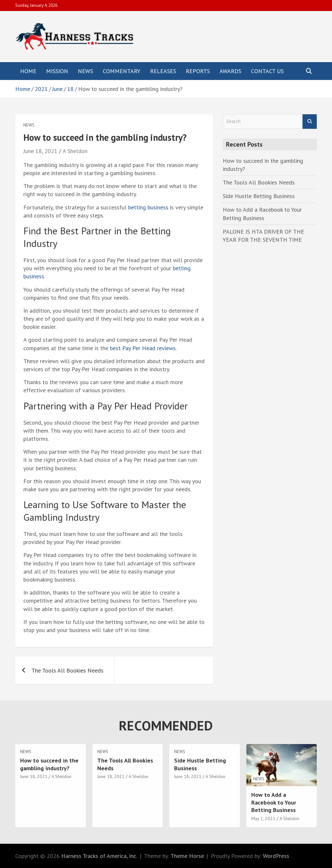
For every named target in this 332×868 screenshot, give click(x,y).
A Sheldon (75, 151)
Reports (198, 71)
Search (310, 122)
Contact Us (267, 71)
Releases (163, 71)
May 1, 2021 (263, 818)
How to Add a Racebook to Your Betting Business (274, 802)
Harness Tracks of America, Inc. (99, 856)
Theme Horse (187, 856)
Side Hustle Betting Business (259, 196)
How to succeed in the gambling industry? (49, 764)
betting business (148, 207)
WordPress (276, 856)
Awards (230, 71)
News (85, 71)
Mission (57, 71)
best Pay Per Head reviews (143, 348)
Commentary (122, 71)
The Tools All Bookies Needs (67, 670)
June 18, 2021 (40, 151)
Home (28, 71)
